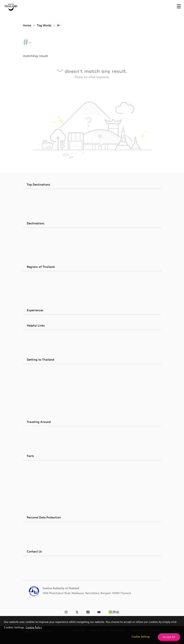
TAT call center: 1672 (46, 566)
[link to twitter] (77, 611)
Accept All (169, 637)
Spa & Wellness (41, 248)
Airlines (37, 442)
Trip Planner (39, 500)
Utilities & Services (44, 480)
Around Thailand (42, 437)
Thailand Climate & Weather (49, 466)
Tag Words (44, 26)
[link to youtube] (99, 611)
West (35, 301)
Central (37, 282)
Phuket (36, 204)
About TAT (39, 345)
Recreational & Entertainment (50, 252)
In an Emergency (43, 393)
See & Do (38, 234)
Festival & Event (42, 257)
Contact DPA (40, 542)
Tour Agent (39, 506)
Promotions (39, 494)
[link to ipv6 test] (114, 611)
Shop (35, 243)
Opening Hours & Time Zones (50, 476)
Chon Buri (38, 209)
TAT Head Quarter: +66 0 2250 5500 (55, 562)
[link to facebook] (88, 611)
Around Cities (41, 432)
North (36, 277)
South (36, 296)
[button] (92, 185)
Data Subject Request (45, 532)
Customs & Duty (42, 375)
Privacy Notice (41, 528)
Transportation (41, 446)
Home (27, 26)
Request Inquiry (42, 350)
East (35, 286)
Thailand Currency (43, 389)
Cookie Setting (140, 637)
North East (39, 291)
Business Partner (42, 336)
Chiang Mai (39, 200)
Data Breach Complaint (46, 537)
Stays (35, 511)
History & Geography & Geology (51, 485)
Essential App (40, 398)
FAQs (35, 407)
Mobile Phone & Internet (47, 384)
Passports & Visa (42, 370)
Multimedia (39, 412)
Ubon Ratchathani (43, 214)
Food (35, 238)
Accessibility (40, 403)
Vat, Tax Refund (42, 379)
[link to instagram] (66, 611)
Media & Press (41, 341)
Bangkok (37, 195)
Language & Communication (50, 471)
